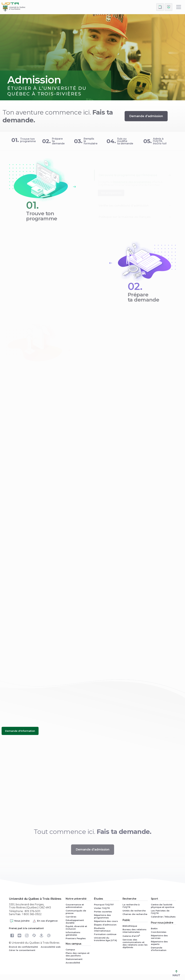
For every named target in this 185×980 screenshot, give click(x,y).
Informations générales (73, 934)
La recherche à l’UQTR (131, 906)
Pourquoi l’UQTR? (104, 905)
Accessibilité (73, 963)
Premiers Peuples (76, 938)
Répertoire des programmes (102, 916)
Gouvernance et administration (75, 906)
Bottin (154, 928)
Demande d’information (159, 949)
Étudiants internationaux (102, 929)
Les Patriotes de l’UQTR (160, 912)
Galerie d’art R (131, 936)
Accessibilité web (51, 947)
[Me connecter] (169, 7)
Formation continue (105, 934)
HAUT (176, 974)
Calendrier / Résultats (163, 917)
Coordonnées (159, 932)
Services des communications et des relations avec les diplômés (135, 943)
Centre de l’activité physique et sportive (163, 906)
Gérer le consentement (22, 950)
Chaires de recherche (135, 914)
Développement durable (75, 921)
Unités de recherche (134, 911)
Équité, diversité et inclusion (76, 928)
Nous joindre (20, 921)
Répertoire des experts (159, 943)
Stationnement (74, 959)
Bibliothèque (130, 926)
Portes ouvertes (103, 912)
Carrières (71, 917)
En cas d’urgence (45, 921)
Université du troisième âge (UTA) (105, 939)
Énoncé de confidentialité (23, 947)
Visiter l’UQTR (102, 908)
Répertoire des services (159, 937)
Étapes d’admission (105, 925)
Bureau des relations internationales (134, 931)
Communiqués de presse (76, 912)
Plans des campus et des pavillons (78, 954)
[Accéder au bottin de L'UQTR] (160, 7)
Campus (70, 950)
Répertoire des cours (106, 921)
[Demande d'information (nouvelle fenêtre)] (20, 731)
